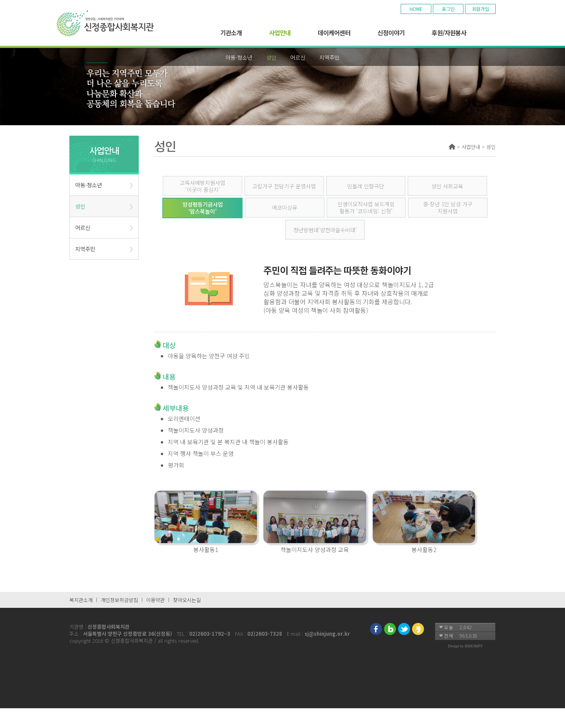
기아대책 (104, 23)
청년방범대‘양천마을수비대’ (325, 230)
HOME (416, 9)
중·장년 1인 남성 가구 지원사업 (448, 207)
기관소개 (231, 33)
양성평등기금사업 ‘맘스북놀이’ (203, 208)
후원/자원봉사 (449, 33)
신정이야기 (391, 33)
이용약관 (155, 600)
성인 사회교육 (447, 186)
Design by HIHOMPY (465, 646)
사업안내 (280, 33)
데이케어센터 (334, 33)
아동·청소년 (239, 57)
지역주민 (329, 57)
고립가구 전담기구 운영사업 (284, 186)
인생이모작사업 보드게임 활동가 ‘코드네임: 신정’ (366, 207)
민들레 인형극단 (366, 186)
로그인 (448, 9)
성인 (271, 57)
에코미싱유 (285, 207)
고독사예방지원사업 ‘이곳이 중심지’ (202, 186)
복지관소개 (81, 600)
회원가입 (481, 9)
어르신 (298, 57)
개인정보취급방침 (119, 600)
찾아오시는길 (187, 600)
